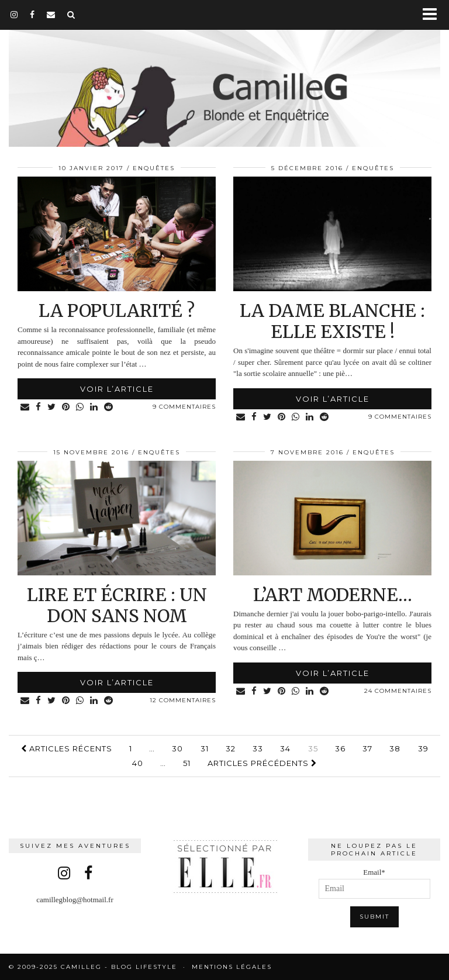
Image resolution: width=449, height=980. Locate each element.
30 (177, 748)
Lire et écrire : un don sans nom (117, 605)
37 (367, 748)
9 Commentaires (184, 407)
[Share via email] (25, 407)
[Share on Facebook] (39, 407)
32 (231, 748)
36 (340, 748)
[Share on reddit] (109, 407)
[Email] (51, 15)
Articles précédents (262, 763)
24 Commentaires (398, 691)
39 (423, 748)
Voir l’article (117, 389)
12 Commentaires (183, 700)
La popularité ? (117, 310)
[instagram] (14, 15)
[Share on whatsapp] (80, 407)
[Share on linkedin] (94, 407)
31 (205, 748)
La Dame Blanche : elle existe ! (332, 321)
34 (285, 748)
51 (187, 763)
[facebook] (32, 15)
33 (258, 748)
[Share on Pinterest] (66, 407)
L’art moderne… (333, 595)
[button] (434, 15)
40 (138, 763)
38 (395, 748)
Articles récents (67, 748)
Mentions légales (232, 967)
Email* (374, 883)
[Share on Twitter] (52, 407)
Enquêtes (154, 168)
